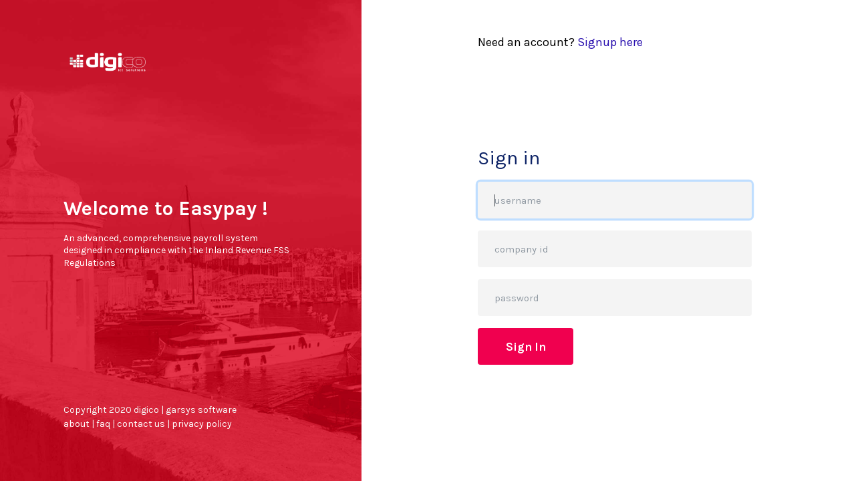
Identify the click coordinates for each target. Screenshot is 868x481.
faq (103, 424)
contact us (141, 424)
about (77, 424)
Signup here (610, 42)
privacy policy (202, 424)
